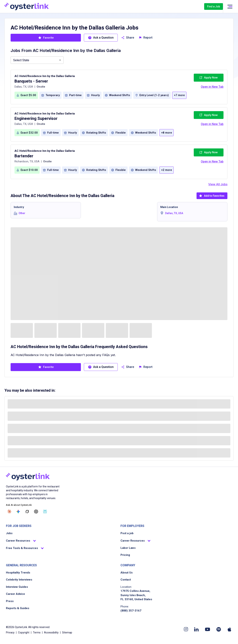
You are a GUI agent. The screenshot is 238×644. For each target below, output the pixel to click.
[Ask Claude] (9, 512)
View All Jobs (218, 184)
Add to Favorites (212, 196)
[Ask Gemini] (18, 512)
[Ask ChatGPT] (36, 512)
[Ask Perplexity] (45, 512)
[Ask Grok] (27, 512)
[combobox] (37, 60)
